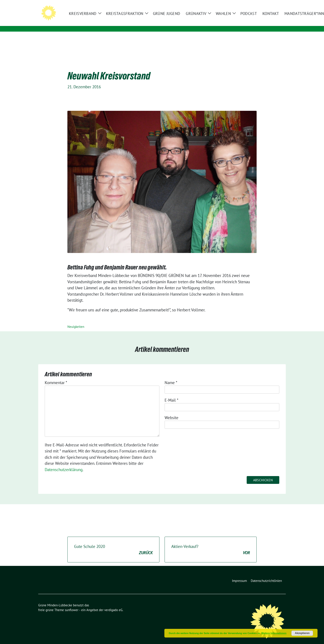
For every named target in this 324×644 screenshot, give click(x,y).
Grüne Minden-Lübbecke (102, 17)
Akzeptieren (302, 633)
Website (172, 411)
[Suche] (272, 4)
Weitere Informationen (274, 633)
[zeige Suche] (278, 4)
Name (171, 376)
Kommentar (56, 376)
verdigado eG (113, 603)
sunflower (72, 603)
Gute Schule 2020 (113, 543)
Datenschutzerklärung (64, 463)
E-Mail (172, 393)
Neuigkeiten (76, 320)
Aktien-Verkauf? (211, 543)
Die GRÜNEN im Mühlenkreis (101, 23)
